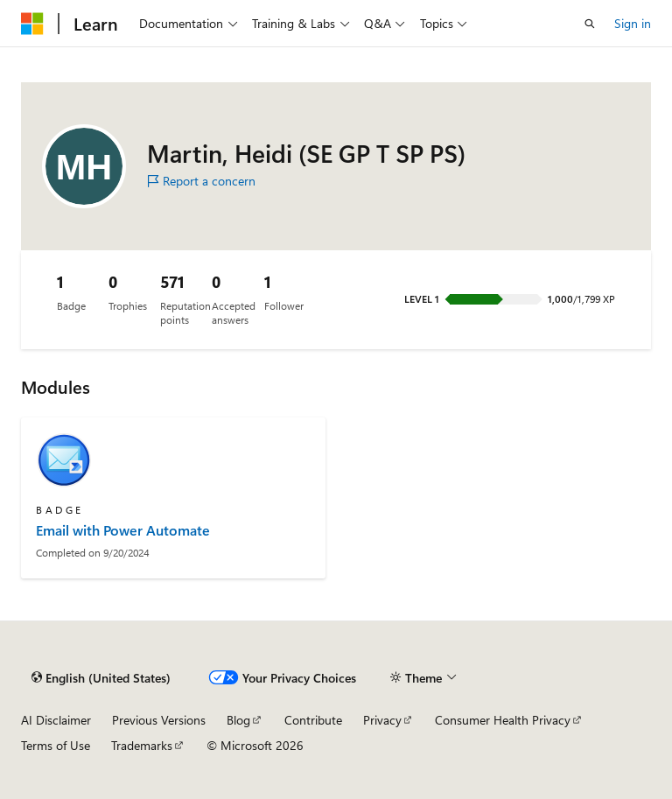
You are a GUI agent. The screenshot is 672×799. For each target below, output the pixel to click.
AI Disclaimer (56, 720)
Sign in (633, 23)
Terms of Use (56, 745)
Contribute (313, 720)
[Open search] (590, 24)
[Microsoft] (32, 24)
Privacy (382, 720)
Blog (238, 720)
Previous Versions (159, 720)
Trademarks (142, 745)
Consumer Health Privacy (503, 720)
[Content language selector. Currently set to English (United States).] (101, 677)
